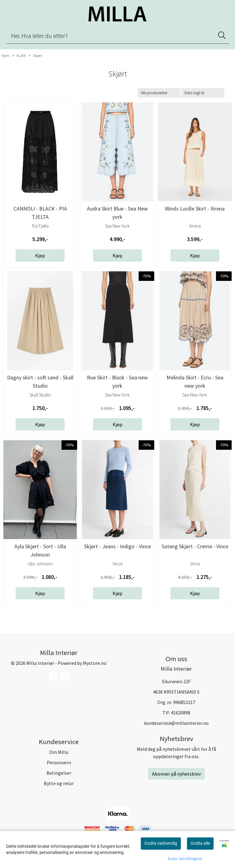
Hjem (6, 55)
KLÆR (19, 56)
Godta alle (200, 843)
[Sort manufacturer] (159, 93)
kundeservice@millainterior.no (176, 723)
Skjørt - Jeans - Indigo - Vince (117, 546)
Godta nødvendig (161, 843)
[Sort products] (203, 93)
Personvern (59, 762)
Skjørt (35, 56)
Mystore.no (95, 663)
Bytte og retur (59, 783)
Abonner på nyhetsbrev (176, 774)
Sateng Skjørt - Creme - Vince (195, 546)
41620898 (181, 713)
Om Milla (59, 752)
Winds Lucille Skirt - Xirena (195, 209)
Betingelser (59, 773)
